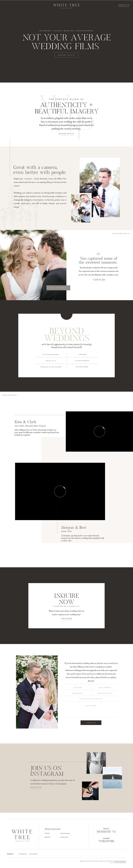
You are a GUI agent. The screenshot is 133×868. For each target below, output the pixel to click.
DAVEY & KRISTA (121, 861)
